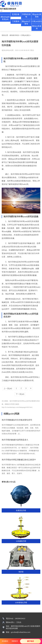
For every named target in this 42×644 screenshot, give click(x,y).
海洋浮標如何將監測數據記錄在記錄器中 (19, 460)
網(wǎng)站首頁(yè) (5, 18)
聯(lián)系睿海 (37, 27)
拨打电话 (30, 641)
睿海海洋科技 (14, 35)
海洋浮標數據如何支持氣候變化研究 (17, 420)
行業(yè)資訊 (37, 21)
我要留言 (15, 641)
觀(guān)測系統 (37, 15)
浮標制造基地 (26, 15)
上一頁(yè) (8, 388)
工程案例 (16, 21)
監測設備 (16, 14)
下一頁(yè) (20, 394)
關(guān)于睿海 (26, 23)
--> (1, 11)
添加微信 (5, 641)
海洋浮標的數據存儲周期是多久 (15, 440)
